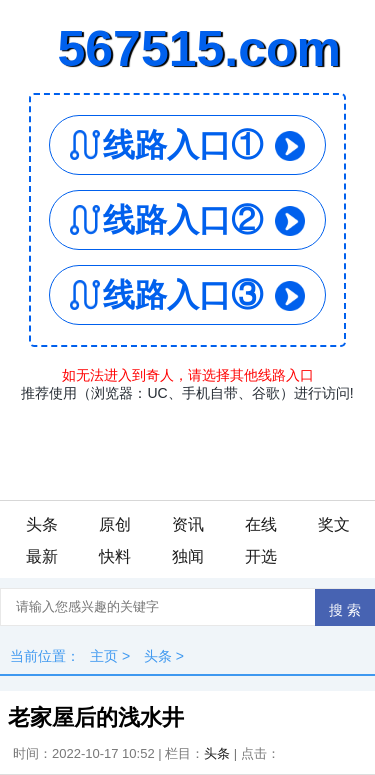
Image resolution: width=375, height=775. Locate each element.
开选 (261, 556)
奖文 (334, 524)
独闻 (188, 556)
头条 (42, 524)
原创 (115, 524)
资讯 (188, 524)
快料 (115, 556)
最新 (42, 556)
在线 (261, 524)
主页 (104, 656)
